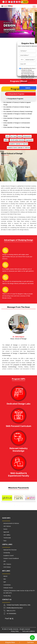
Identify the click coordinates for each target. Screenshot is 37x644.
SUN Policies (7, 567)
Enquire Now (9, 642)
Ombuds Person (8, 588)
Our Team (13, 136)
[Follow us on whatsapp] (3, 2)
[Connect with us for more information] (2, 1)
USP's (8, 136)
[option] (7, 498)
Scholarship (7, 553)
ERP (5, 561)
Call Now (29, 642)
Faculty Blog (7, 596)
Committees (7, 585)
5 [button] (22, 505)
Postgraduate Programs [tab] (15, 99)
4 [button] (20, 505)
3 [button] (17, 505)
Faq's (5, 541)
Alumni (5, 576)
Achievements (27, 136)
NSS (5, 579)
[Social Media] (5, 618)
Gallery (6, 140)
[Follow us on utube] (19, 2)
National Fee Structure (10, 550)
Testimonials (7, 538)
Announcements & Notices (11, 523)
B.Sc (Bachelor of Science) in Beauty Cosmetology (18, 111)
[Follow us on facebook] (9, 2)
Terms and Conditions (28, 631)
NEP (5, 582)
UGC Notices (7, 526)
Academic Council (8, 556)
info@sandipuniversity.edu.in (15, 608)
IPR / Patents (7, 564)
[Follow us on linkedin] (14, 2)
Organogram (29, 140)
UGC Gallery (7, 535)
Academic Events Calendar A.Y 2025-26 (18, 148)
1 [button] (12, 505)
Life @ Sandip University (17, 140)
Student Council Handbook (11, 558)
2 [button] (15, 505)
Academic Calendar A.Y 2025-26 (18, 144)
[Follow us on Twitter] (12, 2)
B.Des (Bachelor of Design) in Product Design (17, 127)
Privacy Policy (15, 631)
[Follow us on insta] (17, 2)
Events (20, 136)
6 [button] (25, 505)
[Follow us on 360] (6, 2)
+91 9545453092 (11, 614)
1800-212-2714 (11, 611)
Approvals (6, 532)
